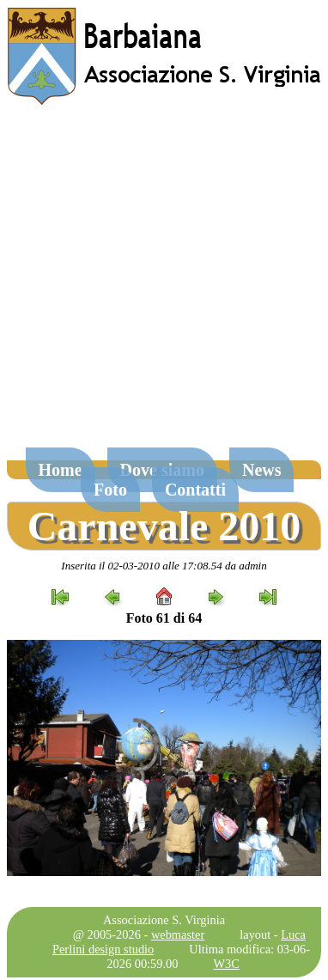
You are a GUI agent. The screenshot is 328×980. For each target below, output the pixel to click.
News (262, 470)
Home (61, 470)
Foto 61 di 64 (164, 618)
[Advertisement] (161, 285)
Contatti (195, 490)
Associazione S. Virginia (164, 920)
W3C (227, 964)
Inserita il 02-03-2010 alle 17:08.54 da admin (164, 566)
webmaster (178, 934)
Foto (110, 490)
